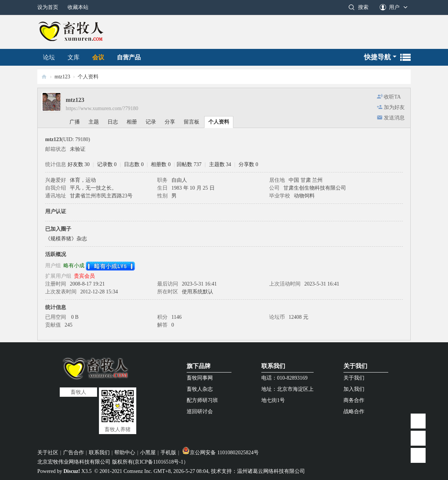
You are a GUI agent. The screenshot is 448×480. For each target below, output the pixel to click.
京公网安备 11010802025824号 (220, 453)
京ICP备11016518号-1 (159, 462)
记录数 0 (107, 164)
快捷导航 (377, 57)
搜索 (363, 7)
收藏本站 (78, 7)
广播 (75, 122)
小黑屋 (148, 453)
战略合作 (354, 412)
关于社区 (48, 453)
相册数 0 (161, 164)
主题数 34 (220, 164)
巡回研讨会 (200, 412)
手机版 (168, 453)
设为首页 (48, 7)
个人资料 (219, 122)
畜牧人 (44, 77)
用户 (394, 7)
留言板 (192, 122)
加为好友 (394, 107)
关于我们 (355, 366)
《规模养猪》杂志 (66, 239)
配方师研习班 (202, 400)
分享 (170, 122)
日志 (113, 122)
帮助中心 (125, 453)
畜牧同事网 (200, 378)
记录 (151, 122)
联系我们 (273, 366)
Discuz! (72, 471)
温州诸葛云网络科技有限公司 (271, 471)
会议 (98, 57)
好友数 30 (79, 164)
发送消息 (394, 118)
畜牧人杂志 (200, 389)
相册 (132, 122)
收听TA (392, 97)
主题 (94, 122)
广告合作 (74, 453)
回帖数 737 (189, 164)
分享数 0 (248, 164)
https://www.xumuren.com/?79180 (102, 108)
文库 (74, 57)
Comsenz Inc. (138, 471)
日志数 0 (134, 164)
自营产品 (129, 57)
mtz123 (62, 77)
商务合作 (354, 400)
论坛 (49, 57)
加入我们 (354, 389)
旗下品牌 (199, 366)
